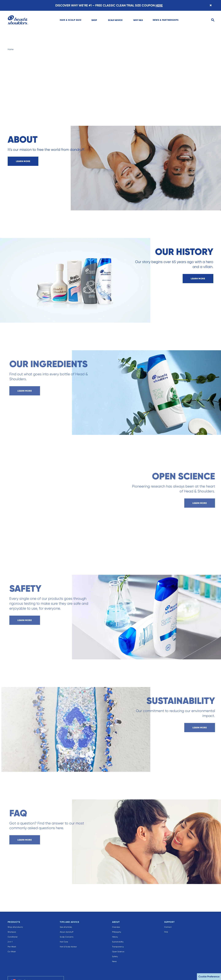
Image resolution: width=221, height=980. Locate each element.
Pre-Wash (12, 947)
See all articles (66, 927)
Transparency (118, 947)
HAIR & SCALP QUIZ (71, 20)
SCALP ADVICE (115, 20)
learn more (23, 161)
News (114, 961)
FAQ (166, 932)
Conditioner (13, 937)
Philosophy (117, 932)
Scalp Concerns (67, 937)
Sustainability (118, 942)
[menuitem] (71, 20)
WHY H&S (138, 20)
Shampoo (12, 932)
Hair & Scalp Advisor (68, 947)
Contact (168, 927)
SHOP (94, 20)
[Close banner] (211, 5)
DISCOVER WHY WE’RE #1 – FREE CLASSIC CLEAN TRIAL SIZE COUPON (109, 5)
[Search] (213, 20)
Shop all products (15, 927)
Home (11, 49)
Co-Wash (12, 952)
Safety (115, 957)
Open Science (118, 952)
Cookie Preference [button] (209, 977)
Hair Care (64, 942)
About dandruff (67, 932)
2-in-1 (10, 942)
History (115, 937)
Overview (116, 927)
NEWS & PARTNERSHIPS (166, 20)
